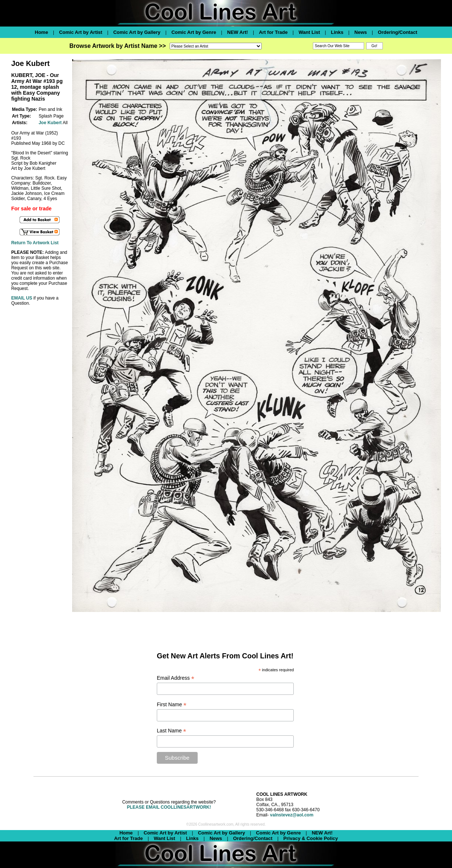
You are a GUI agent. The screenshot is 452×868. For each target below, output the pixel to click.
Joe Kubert (50, 123)
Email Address (176, 678)
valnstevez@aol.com (292, 815)
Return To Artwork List (35, 243)
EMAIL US (22, 298)
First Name (172, 705)
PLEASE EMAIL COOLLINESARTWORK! (169, 807)
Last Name (172, 731)
